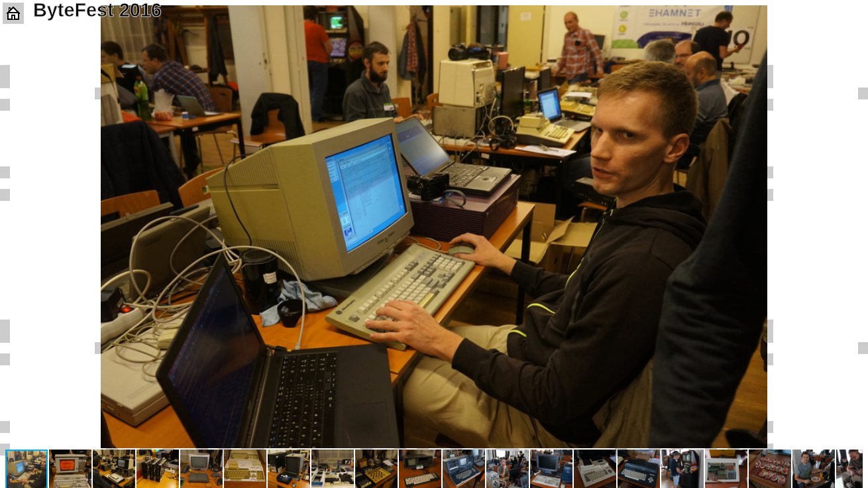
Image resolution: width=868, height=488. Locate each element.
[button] (851, 17)
